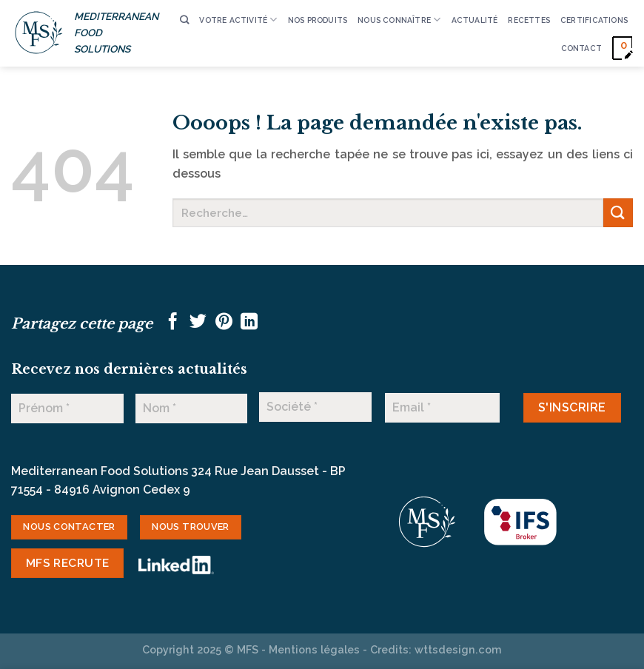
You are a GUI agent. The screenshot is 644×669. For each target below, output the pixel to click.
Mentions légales (314, 649)
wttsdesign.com (458, 649)
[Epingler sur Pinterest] (224, 323)
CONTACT (581, 48)
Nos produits (318, 20)
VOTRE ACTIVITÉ (238, 20)
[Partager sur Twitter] (198, 323)
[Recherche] (184, 20)
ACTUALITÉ (475, 20)
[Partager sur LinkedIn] (249, 323)
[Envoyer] (618, 213)
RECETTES (529, 20)
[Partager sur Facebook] (173, 323)
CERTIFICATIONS (594, 20)
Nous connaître (399, 20)
